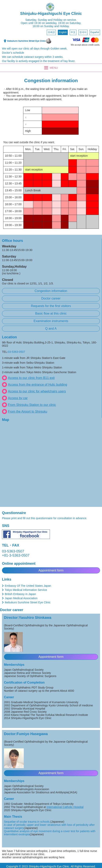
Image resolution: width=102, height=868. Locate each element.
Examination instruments (51, 321)
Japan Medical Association (21, 598)
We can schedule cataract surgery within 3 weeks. (33, 57)
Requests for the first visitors (51, 306)
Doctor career (51, 298)
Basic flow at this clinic (51, 313)
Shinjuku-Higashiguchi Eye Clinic (51, 13)
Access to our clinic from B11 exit (31, 378)
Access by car (18, 398)
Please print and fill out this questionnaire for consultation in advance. (45, 518)
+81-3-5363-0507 (16, 555)
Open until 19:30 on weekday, (39, 23)
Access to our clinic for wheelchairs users (37, 391)
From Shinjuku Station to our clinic (32, 405)
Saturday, (31, 20)
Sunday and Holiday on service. (57, 20)
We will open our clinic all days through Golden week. (35, 49)
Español (95, 32)
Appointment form (51, 570)
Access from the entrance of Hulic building (38, 385)
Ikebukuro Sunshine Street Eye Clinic (28, 602)
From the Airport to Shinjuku (28, 412)
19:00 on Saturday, (70, 23)
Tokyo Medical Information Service (26, 590)
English (63, 32)
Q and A (51, 329)
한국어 (83, 32)
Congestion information (51, 291)
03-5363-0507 (17, 352)
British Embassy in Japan (20, 594)
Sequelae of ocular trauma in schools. (27, 822)
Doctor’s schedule (13, 53)
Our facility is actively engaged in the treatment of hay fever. (39, 61)
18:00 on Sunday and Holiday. (51, 26)
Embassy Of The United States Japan (28, 586)
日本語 (51, 32)
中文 (73, 32)
